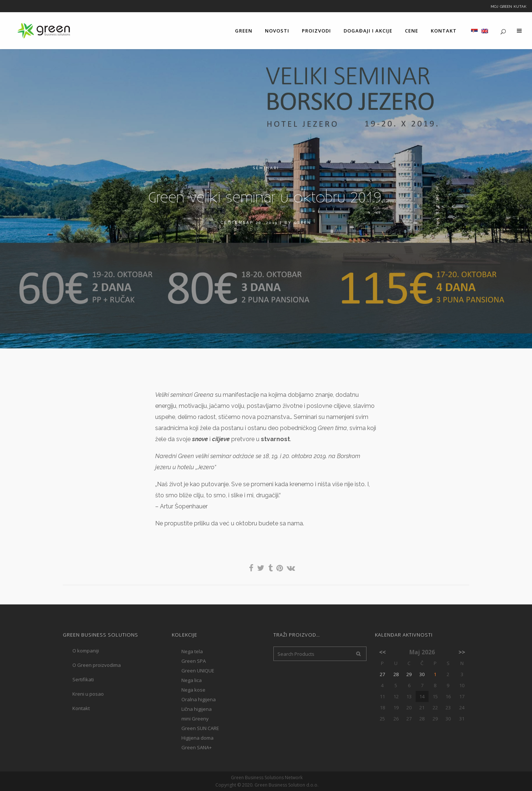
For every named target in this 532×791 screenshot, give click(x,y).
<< (382, 652)
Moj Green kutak (509, 6)
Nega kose (193, 690)
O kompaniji (86, 651)
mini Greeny (195, 719)
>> (462, 652)
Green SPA (194, 661)
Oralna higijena (199, 699)
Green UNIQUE (198, 671)
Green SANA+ (197, 747)
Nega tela (192, 651)
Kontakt (81, 708)
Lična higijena (197, 709)
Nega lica (192, 680)
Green (303, 223)
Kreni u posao (88, 694)
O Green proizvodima (97, 665)
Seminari (266, 168)
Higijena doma (197, 738)
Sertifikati (83, 679)
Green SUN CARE (200, 728)
